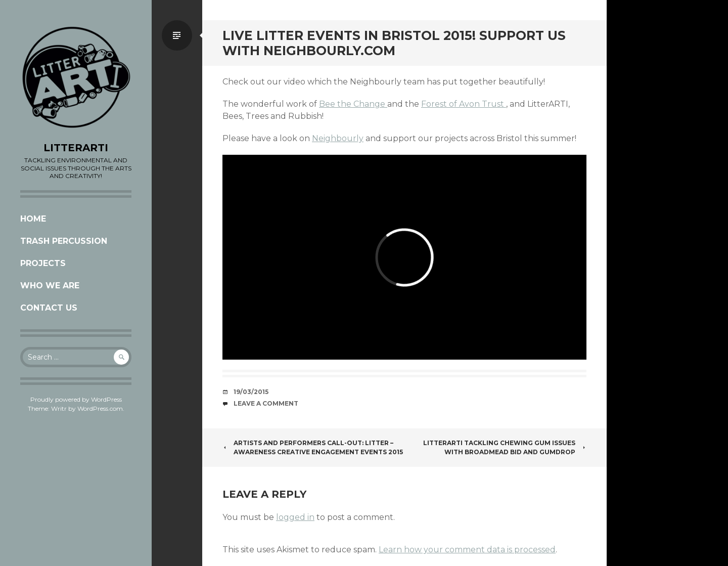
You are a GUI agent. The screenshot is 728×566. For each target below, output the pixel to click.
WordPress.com (100, 408)
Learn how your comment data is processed (467, 550)
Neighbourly (338, 138)
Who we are (50, 286)
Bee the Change (353, 104)
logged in (295, 517)
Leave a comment (266, 403)
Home (33, 219)
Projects (43, 263)
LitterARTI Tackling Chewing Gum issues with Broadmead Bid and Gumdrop (505, 447)
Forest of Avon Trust (464, 104)
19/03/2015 (251, 392)
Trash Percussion (64, 241)
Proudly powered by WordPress (76, 399)
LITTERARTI (76, 148)
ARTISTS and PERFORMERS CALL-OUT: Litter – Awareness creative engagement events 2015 (313, 447)
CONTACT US (49, 308)
